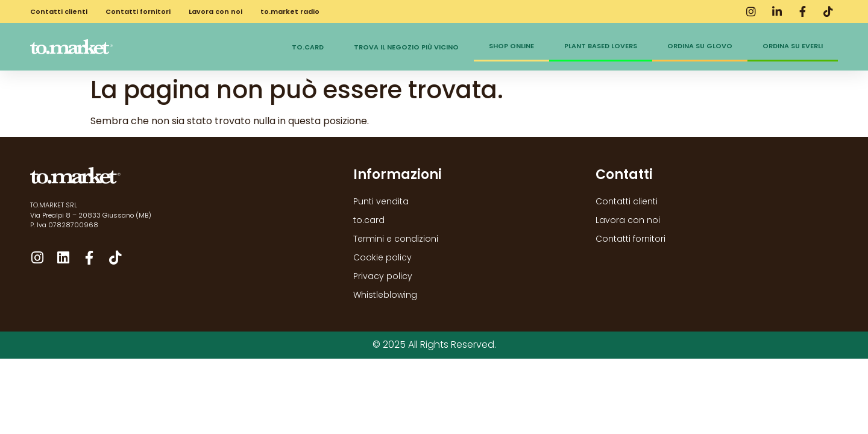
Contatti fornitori (138, 11)
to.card (308, 47)
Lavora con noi (215, 11)
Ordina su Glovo (700, 46)
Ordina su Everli (793, 46)
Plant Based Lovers (601, 46)
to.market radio (290, 11)
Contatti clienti (59, 11)
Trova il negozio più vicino (406, 47)
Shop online (511, 46)
